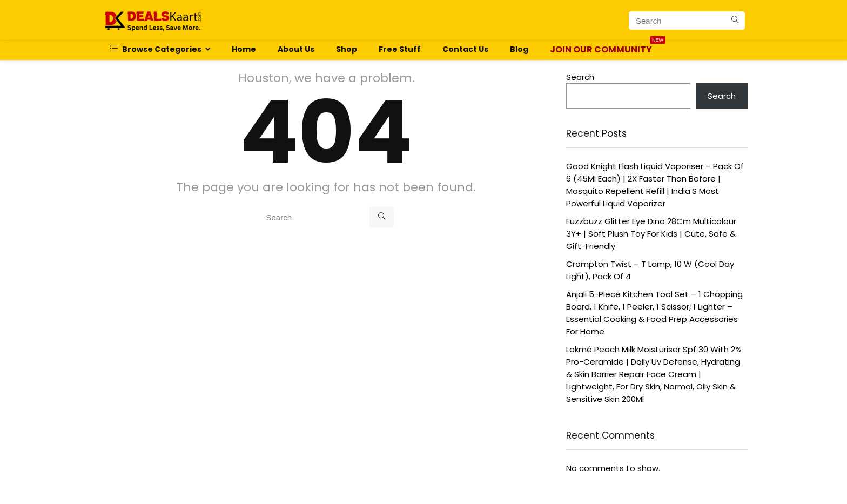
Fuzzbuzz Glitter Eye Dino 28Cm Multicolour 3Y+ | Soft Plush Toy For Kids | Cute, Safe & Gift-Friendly (651, 234)
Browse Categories (156, 49)
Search (580, 77)
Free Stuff (400, 49)
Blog (519, 49)
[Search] (735, 21)
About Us (296, 49)
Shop (347, 49)
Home (244, 49)
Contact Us (465, 49)
